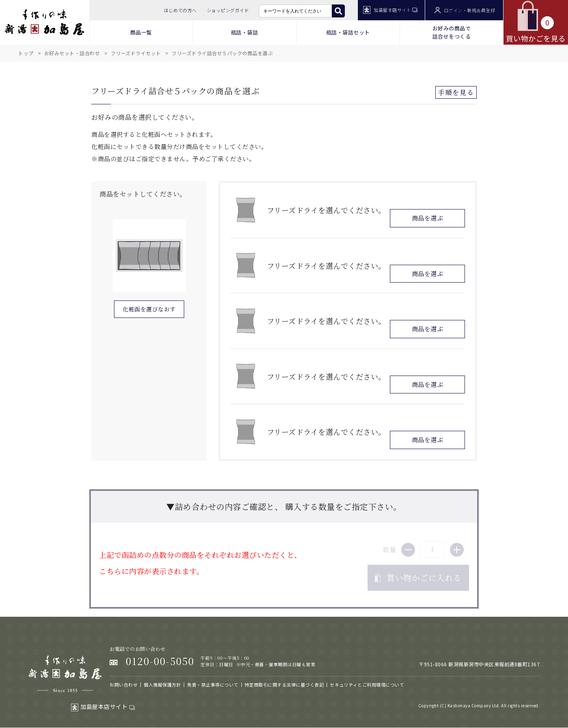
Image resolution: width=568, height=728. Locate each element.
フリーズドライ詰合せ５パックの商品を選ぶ (222, 53)
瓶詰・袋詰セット (348, 32)
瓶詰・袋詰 (245, 32)
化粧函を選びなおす (149, 309)
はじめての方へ (180, 10)
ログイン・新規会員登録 (465, 10)
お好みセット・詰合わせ (72, 53)
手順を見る (456, 92)
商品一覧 (141, 32)
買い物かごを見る (536, 22)
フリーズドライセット (136, 53)
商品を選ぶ (428, 218)
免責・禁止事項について (213, 685)
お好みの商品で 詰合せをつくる (452, 32)
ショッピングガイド (228, 10)
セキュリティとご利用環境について (367, 685)
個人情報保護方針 (162, 685)
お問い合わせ (124, 685)
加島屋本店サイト (390, 10)
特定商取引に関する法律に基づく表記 (284, 685)
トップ (26, 53)
